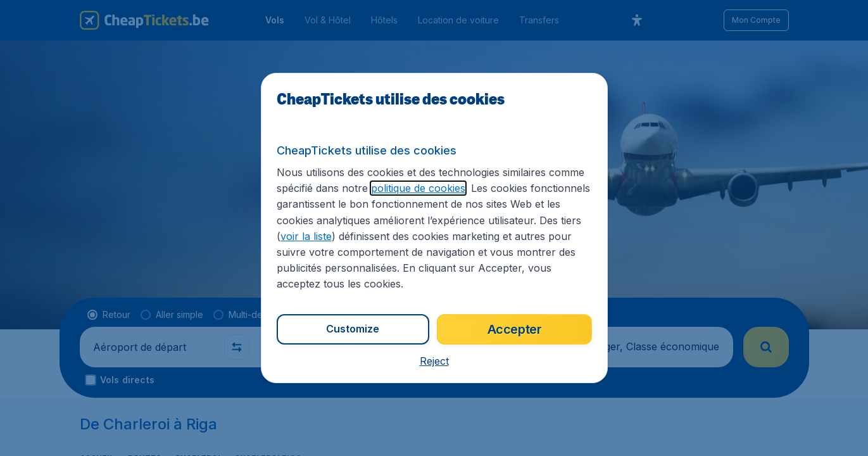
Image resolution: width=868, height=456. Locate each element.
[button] (434, 361)
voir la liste (306, 236)
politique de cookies (418, 188)
